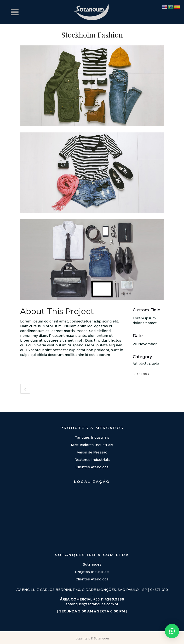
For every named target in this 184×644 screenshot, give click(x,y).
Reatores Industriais (92, 460)
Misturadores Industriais (92, 445)
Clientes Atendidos (92, 467)
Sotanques (92, 564)
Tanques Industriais (92, 437)
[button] (172, 631)
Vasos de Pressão (92, 452)
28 (143, 374)
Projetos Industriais (92, 572)
